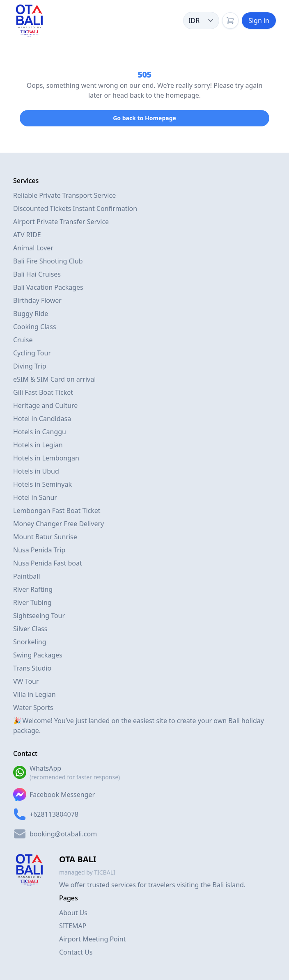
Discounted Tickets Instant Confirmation (75, 208)
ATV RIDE (27, 235)
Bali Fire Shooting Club (48, 261)
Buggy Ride (31, 314)
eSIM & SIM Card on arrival (54, 379)
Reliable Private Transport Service (64, 195)
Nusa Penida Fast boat (48, 563)
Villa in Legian (34, 694)
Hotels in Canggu (40, 432)
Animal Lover (33, 248)
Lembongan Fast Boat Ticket (57, 511)
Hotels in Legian (38, 445)
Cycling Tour (32, 353)
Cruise (23, 340)
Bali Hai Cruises (37, 274)
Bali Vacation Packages (48, 287)
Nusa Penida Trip (39, 550)
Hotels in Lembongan (46, 458)
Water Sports (33, 708)
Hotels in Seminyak (42, 484)
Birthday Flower (37, 300)
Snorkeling (30, 642)
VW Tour (26, 681)
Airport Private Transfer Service (61, 222)
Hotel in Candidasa (42, 419)
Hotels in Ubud (36, 471)
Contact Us (76, 952)
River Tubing (32, 602)
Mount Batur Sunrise (45, 537)
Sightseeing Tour (39, 616)
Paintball (27, 576)
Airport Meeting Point (93, 939)
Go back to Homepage (144, 118)
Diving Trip (30, 366)
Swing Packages (38, 655)
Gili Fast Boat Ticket (43, 392)
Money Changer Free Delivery (58, 524)
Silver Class (30, 629)
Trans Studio (32, 668)
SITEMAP (73, 926)
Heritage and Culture (45, 405)
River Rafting (33, 589)
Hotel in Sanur (35, 497)
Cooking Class (35, 327)
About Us (73, 913)
